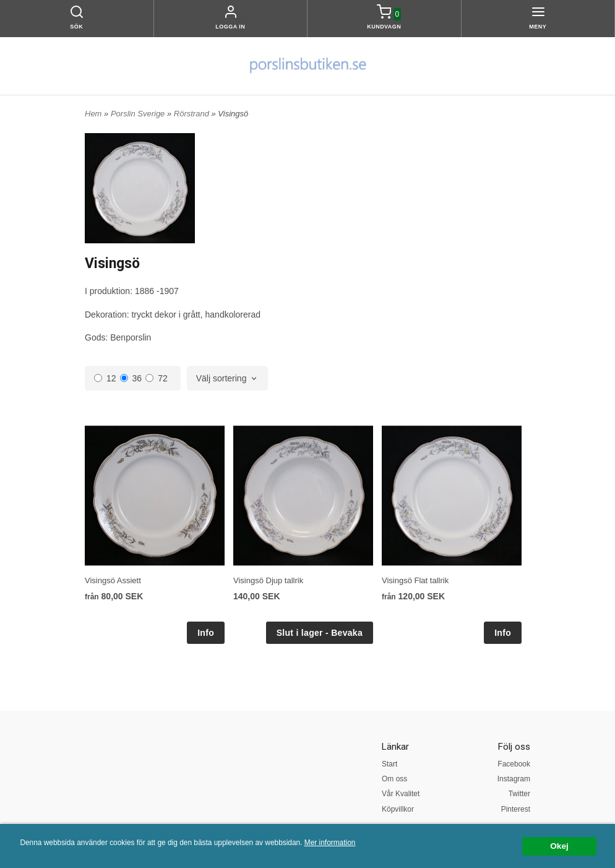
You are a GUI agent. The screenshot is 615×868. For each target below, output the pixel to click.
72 (157, 378)
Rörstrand (193, 114)
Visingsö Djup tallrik (268, 580)
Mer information (330, 843)
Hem (93, 114)
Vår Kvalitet (401, 794)
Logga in (230, 27)
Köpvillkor (398, 809)
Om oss (394, 779)
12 (105, 378)
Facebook (514, 764)
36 (131, 378)
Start (389, 764)
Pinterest (516, 809)
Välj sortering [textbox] (221, 379)
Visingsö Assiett (113, 580)
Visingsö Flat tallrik (415, 580)
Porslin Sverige (139, 114)
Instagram (514, 779)
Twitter (519, 794)
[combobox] (228, 379)
